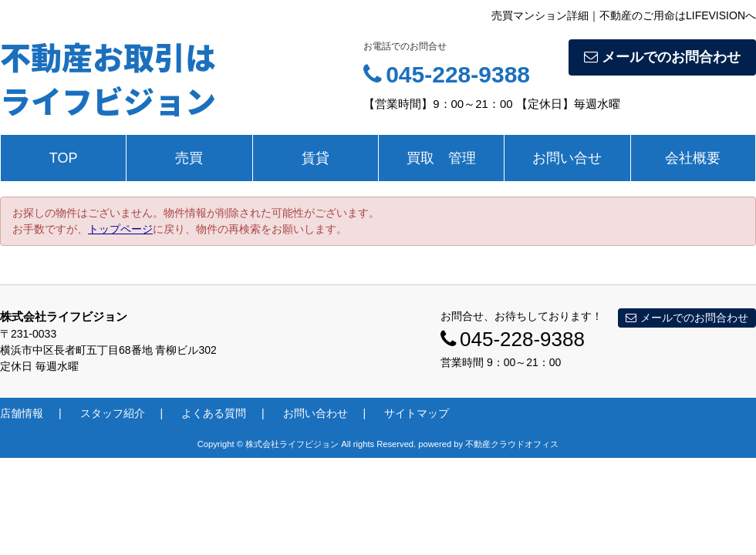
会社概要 (693, 158)
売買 (189, 158)
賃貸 (316, 158)
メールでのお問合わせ (662, 57)
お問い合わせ (316, 413)
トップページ (120, 229)
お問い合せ (567, 158)
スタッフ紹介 (113, 413)
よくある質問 (214, 413)
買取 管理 (441, 158)
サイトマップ (417, 413)
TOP (64, 158)
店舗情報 (22, 413)
